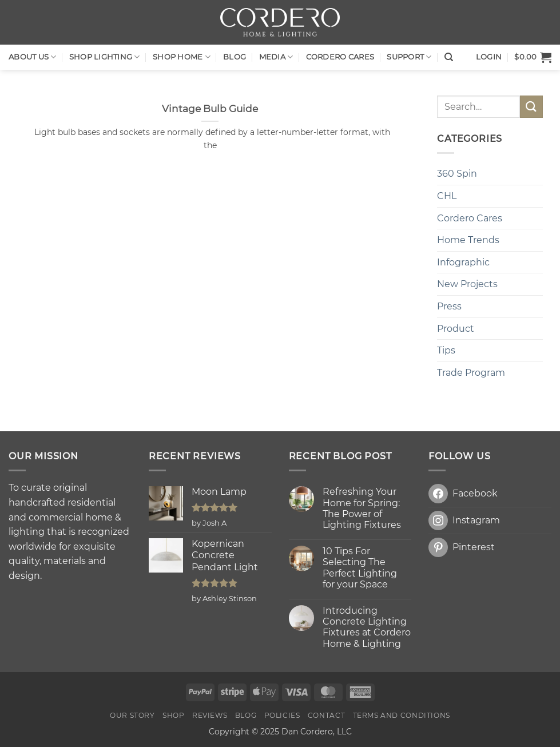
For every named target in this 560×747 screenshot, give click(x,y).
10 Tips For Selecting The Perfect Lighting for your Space (360, 568)
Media (276, 57)
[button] (533, 57)
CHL (447, 196)
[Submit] (531, 107)
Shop (173, 715)
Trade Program (471, 373)
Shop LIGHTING (105, 57)
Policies (282, 715)
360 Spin (457, 174)
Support (409, 57)
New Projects (467, 284)
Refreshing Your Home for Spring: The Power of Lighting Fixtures (362, 508)
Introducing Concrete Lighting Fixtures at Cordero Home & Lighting (367, 627)
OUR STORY (132, 715)
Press (449, 306)
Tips (446, 350)
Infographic (463, 262)
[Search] (449, 57)
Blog (235, 57)
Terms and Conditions (402, 715)
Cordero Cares (340, 57)
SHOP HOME (182, 57)
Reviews (210, 715)
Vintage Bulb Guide (210, 109)
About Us (33, 57)
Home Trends (468, 240)
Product (456, 329)
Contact (326, 715)
